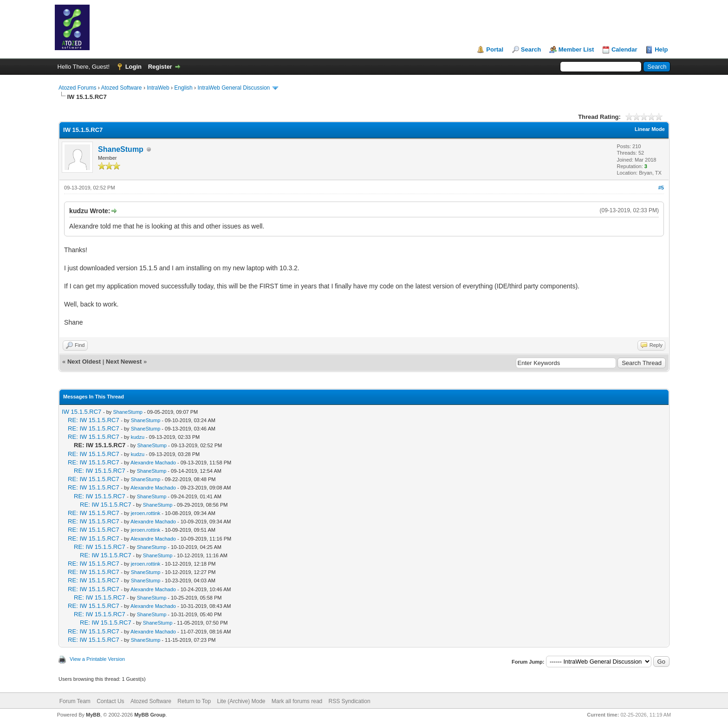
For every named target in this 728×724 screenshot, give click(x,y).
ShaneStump (121, 149)
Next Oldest (84, 362)
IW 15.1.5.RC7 (81, 412)
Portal (495, 49)
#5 (661, 188)
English (183, 88)
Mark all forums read (297, 701)
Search (531, 49)
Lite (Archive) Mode (241, 701)
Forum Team (75, 701)
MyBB (93, 715)
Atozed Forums (77, 88)
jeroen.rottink (146, 513)
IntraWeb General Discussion (234, 88)
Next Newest (124, 362)
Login (133, 67)
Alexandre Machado (153, 463)
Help (661, 49)
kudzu (138, 437)
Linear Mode (650, 129)
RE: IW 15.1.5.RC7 (94, 420)
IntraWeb (158, 88)
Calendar (624, 49)
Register (160, 67)
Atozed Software (121, 88)
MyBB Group (150, 715)
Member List (576, 49)
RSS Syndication (350, 701)
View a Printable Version (97, 659)
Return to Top (194, 701)
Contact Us (110, 701)
